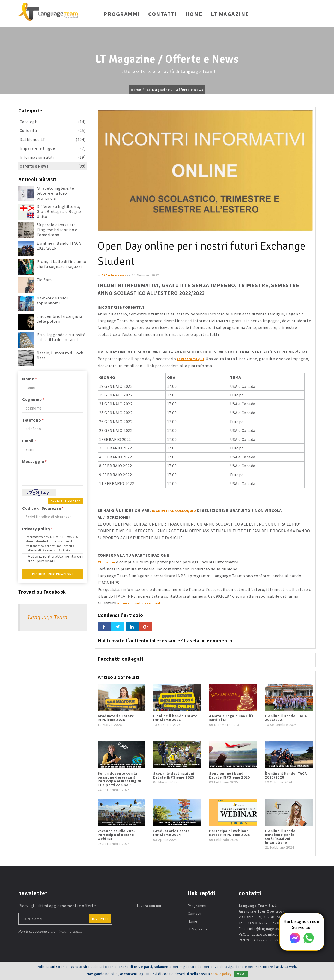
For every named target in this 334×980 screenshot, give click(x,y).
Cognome (33, 399)
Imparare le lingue (53, 148)
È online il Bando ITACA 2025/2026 (59, 246)
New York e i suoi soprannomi (52, 300)
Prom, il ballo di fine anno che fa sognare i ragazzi (61, 264)
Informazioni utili (53, 157)
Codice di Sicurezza (43, 508)
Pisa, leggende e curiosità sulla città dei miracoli (61, 337)
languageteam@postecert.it (271, 934)
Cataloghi (53, 122)
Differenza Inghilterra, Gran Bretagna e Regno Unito (59, 211)
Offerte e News (190, 90)
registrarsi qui (191, 359)
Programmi (122, 15)
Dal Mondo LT (53, 139)
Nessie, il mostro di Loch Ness (60, 355)
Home (194, 15)
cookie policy (221, 974)
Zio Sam (44, 280)
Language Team (48, 617)
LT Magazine (230, 15)
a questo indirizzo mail (140, 602)
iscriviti (100, 918)
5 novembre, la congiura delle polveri (59, 319)
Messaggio (35, 461)
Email (29, 441)
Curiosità (53, 131)
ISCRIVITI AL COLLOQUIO (176, 510)
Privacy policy (37, 529)
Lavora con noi (149, 905)
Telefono (33, 420)
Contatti (163, 15)
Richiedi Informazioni (53, 574)
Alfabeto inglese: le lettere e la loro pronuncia (55, 193)
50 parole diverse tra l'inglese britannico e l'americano (57, 230)
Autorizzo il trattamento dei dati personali (55, 558)
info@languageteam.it (268, 928)
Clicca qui (107, 562)
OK (242, 974)
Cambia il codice (65, 501)
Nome (29, 379)
